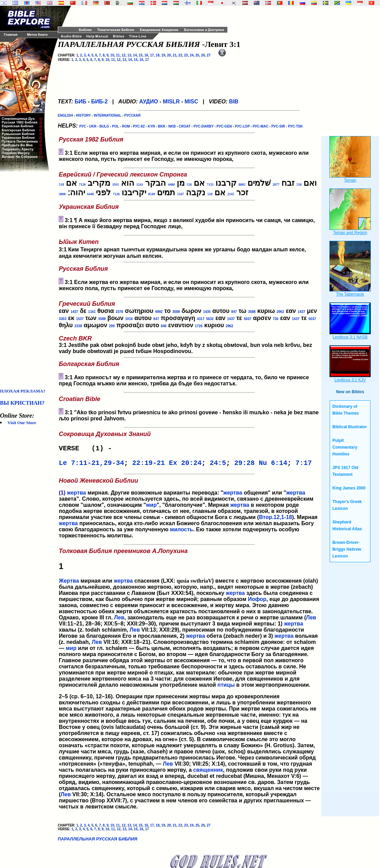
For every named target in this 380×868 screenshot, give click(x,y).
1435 (207, 312)
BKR (162, 126)
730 (275, 319)
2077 (276, 185)
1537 (80, 319)
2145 (231, 194)
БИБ (80, 102)
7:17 (304, 465)
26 (203, 55)
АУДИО (148, 102)
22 (180, 55)
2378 (119, 312)
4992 (159, 312)
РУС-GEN (224, 126)
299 (112, 326)
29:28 (244, 465)
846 (164, 326)
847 (234, 312)
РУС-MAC (261, 126)
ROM (126, 126)
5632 (210, 319)
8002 (242, 185)
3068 (62, 194)
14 (135, 55)
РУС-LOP (242, 126)
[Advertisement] (27, 280)
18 (158, 55)
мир (151, 508)
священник (208, 773)
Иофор (257, 602)
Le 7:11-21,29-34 (91, 465)
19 (163, 55)
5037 (247, 319)
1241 (140, 185)
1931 (116, 185)
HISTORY (83, 115)
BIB (234, 102)
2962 (280, 312)
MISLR (171, 102)
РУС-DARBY (203, 126)
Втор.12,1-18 (275, 520)
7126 (82, 185)
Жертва (69, 583)
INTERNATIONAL (108, 115)
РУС (83, 126)
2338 (78, 326)
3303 (63, 319)
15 (141, 55)
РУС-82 (139, 126)
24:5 (218, 465)
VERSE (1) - (87, 449)
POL (116, 126)
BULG (104, 126)
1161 (92, 312)
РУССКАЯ (133, 115)
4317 (201, 319)
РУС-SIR (278, 126)
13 (129, 55)
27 (209, 55)
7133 (210, 185)
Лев (119, 620)
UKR (93, 126)
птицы (226, 688)
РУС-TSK (295, 126)
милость (182, 532)
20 (169, 55)
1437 (74, 312)
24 (192, 55)
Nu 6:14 (273, 465)
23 (186, 55)
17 (152, 55)
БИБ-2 (99, 102)
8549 (152, 194)
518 (299, 185)
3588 (176, 312)
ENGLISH (65, 115)
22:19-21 (149, 465)
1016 (129, 319)
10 (112, 55)
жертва (76, 495)
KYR (151, 126)
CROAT (185, 126)
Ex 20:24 (185, 465)
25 (197, 55)
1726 (199, 326)
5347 (180, 194)
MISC (191, 102)
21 (175, 55)
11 (118, 55)
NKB (172, 126)
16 (146, 55)
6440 (90, 194)
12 (124, 55)
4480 (171, 185)
